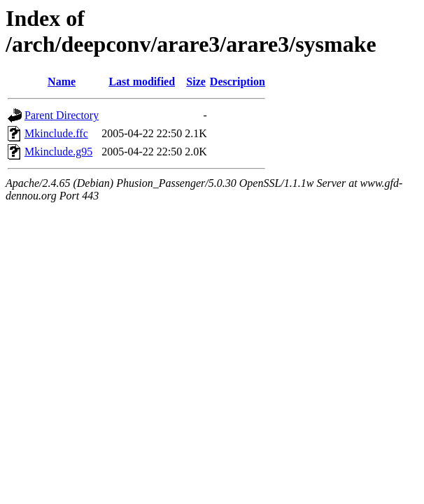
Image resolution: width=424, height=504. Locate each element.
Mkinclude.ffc (56, 133)
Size (196, 82)
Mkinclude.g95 (58, 152)
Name (62, 82)
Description (238, 82)
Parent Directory (62, 115)
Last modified (142, 82)
